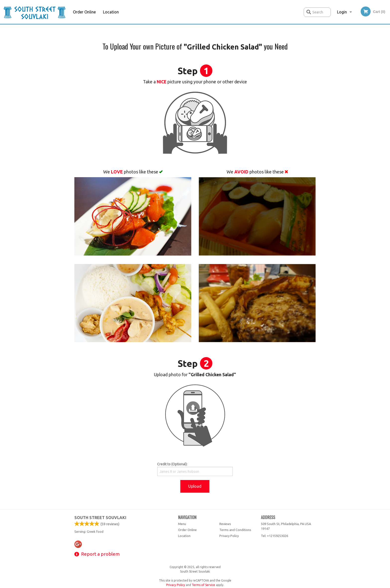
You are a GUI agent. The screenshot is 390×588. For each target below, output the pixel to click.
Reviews (225, 524)
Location (111, 12)
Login (342, 12)
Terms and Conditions (235, 530)
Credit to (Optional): (195, 469)
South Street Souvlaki (100, 518)
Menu (182, 524)
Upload (195, 486)
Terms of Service (203, 585)
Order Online (84, 12)
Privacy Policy (229, 536)
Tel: (274, 536)
